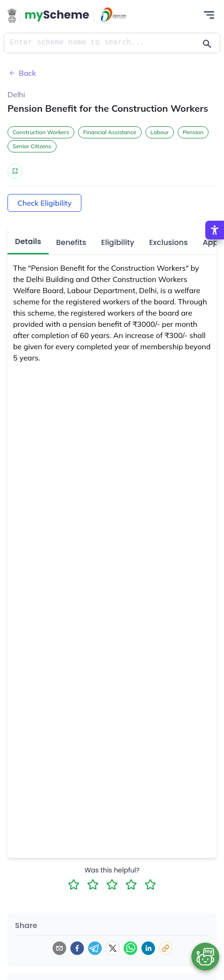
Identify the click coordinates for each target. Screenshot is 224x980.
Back (22, 73)
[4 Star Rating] (131, 884)
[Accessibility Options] (215, 230)
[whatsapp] (130, 948)
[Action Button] (57, 16)
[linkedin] (148, 948)
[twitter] (113, 948)
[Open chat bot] (205, 957)
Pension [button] (193, 132)
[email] (59, 948)
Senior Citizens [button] (32, 146)
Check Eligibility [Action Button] (44, 203)
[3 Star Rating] (112, 884)
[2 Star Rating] (93, 884)
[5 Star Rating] (150, 884)
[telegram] (95, 948)
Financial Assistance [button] (110, 132)
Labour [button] (160, 132)
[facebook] (77, 948)
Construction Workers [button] (41, 132)
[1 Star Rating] (74, 884)
